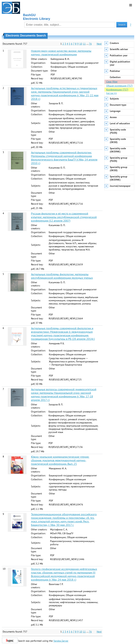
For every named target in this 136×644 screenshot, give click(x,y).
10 (81, 44)
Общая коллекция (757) (119, 86)
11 (84, 44)
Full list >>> (112, 93)
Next (99, 44)
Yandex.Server (61, 641)
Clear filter (112, 82)
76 (90, 44)
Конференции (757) (117, 90)
